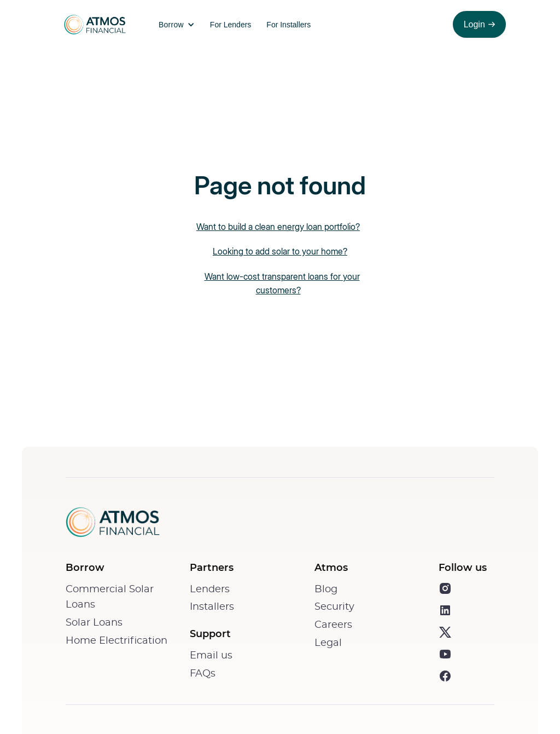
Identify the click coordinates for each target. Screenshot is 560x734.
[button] (174, 25)
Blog (326, 589)
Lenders (210, 589)
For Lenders (231, 25)
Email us (211, 656)
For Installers (288, 25)
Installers (212, 607)
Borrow (171, 25)
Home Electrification (116, 641)
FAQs (203, 674)
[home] (93, 25)
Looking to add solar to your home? (280, 251)
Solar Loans (94, 623)
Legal (328, 643)
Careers (333, 625)
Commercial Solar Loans (110, 597)
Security (334, 607)
